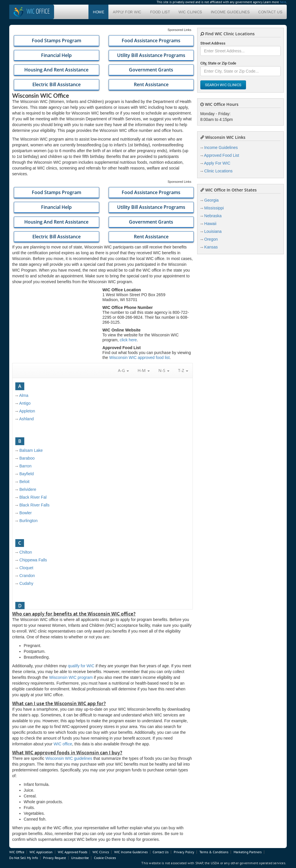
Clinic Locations (219, 171)
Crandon (27, 576)
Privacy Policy (184, 852)
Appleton (27, 411)
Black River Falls (34, 505)
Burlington (28, 521)
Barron (25, 466)
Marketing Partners (248, 852)
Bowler (26, 513)
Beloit (24, 482)
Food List (160, 12)
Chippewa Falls (33, 560)
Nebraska (213, 216)
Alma (24, 395)
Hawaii (210, 224)
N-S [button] (164, 370)
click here (128, 340)
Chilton (26, 552)
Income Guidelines (230, 12)
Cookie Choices (105, 858)
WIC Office (17, 852)
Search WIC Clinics (223, 85)
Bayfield (27, 474)
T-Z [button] (183, 370)
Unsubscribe (80, 858)
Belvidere (28, 489)
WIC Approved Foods (73, 852)
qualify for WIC (81, 666)
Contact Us (270, 12)
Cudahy (26, 583)
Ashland (26, 419)
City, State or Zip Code (218, 63)
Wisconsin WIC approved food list (139, 357)
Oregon (211, 239)
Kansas (211, 247)
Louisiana (213, 231)
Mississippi (214, 208)
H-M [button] (144, 370)
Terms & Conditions (214, 852)
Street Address (213, 43)
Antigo (25, 403)
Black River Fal (33, 497)
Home (98, 12)
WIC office (63, 744)
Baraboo (27, 458)
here (283, 2)
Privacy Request (54, 858)
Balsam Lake (31, 450)
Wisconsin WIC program (71, 677)
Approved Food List (222, 155)
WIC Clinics (190, 12)
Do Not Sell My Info (24, 858)
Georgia (212, 200)
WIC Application (41, 852)
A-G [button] (123, 370)
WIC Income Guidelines (131, 852)
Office (38, 12)
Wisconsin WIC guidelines (69, 758)
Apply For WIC (127, 12)
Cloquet (26, 568)
